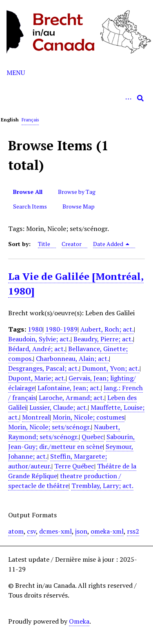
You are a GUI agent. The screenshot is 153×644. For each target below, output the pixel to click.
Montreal (36, 417)
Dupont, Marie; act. (37, 378)
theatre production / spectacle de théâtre (65, 481)
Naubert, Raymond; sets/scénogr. (64, 432)
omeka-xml (107, 531)
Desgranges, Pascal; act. (44, 368)
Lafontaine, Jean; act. (69, 388)
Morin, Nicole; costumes (89, 417)
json (81, 531)
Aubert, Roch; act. (107, 329)
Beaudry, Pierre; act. (103, 339)
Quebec (93, 437)
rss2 (133, 531)
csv (31, 531)
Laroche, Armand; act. (72, 398)
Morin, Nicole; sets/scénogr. (50, 427)
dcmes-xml (55, 531)
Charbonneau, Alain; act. (72, 358)
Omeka (79, 621)
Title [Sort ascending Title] (44, 244)
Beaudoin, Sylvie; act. (39, 339)
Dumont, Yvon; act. (111, 368)
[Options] (128, 98)
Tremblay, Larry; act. (102, 486)
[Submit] (140, 98)
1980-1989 (61, 329)
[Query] (76, 98)
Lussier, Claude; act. (59, 407)
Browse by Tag (77, 192)
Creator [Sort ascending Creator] (72, 244)
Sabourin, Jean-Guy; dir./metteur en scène (72, 442)
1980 (35, 329)
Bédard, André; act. (37, 349)
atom (16, 531)
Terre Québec (74, 466)
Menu (16, 73)
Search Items (30, 206)
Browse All (28, 192)
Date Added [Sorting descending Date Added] (111, 244)
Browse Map (79, 206)
